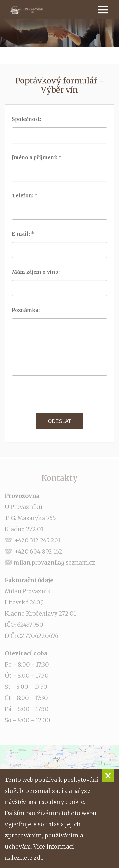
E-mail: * (24, 234)
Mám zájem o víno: (38, 272)
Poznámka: (28, 310)
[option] (60, 33)
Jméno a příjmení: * (37, 157)
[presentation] (60, 394)
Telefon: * (25, 196)
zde (39, 858)
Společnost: (28, 119)
